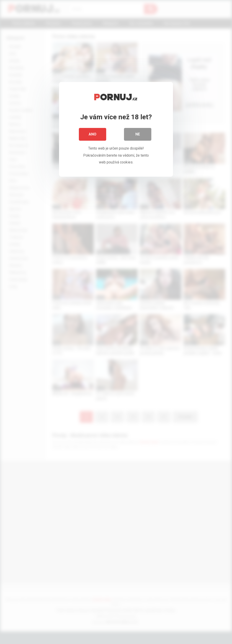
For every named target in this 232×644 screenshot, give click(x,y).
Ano (93, 134)
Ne (138, 134)
